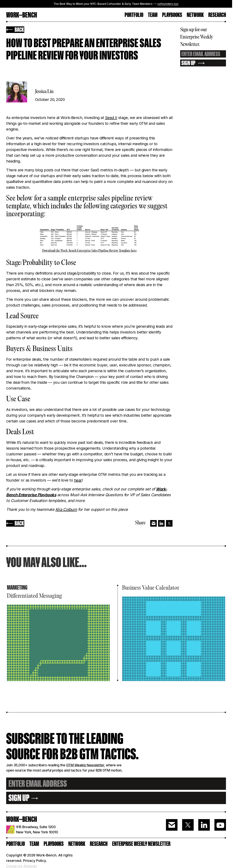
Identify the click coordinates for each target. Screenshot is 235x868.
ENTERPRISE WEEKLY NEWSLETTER (141, 844)
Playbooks (172, 15)
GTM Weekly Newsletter (85, 765)
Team (34, 844)
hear (78, 480)
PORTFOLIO (134, 15)
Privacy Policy (34, 861)
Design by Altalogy (22, 866)
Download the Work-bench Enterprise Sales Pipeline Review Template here (89, 251)
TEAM (153, 15)
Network (195, 15)
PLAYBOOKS (54, 844)
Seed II (111, 118)
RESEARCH (217, 15)
